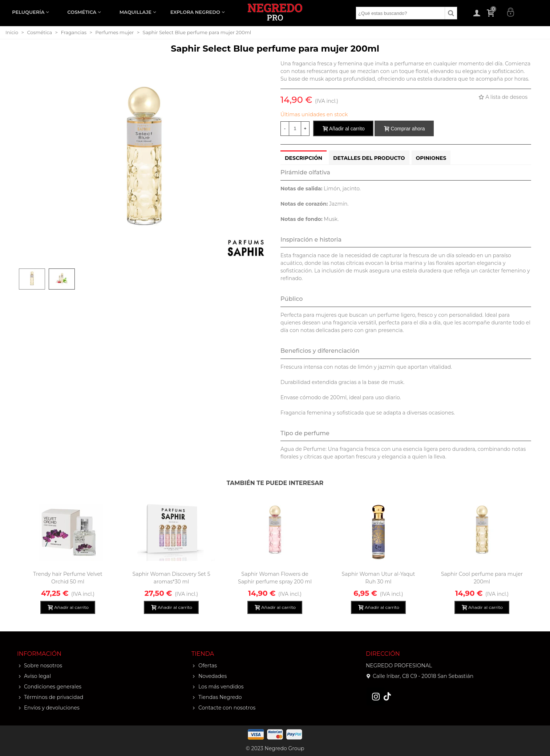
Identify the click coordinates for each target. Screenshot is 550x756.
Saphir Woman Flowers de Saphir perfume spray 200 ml (275, 578)
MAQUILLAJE (136, 12)
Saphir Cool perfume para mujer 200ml (482, 578)
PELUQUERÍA (28, 12)
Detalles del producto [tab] (369, 158)
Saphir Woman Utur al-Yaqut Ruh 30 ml (379, 578)
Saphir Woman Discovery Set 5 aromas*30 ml (171, 578)
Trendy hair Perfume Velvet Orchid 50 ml (68, 578)
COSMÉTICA (82, 12)
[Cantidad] (295, 129)
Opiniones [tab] (431, 158)
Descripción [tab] (304, 158)
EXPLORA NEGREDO (195, 12)
